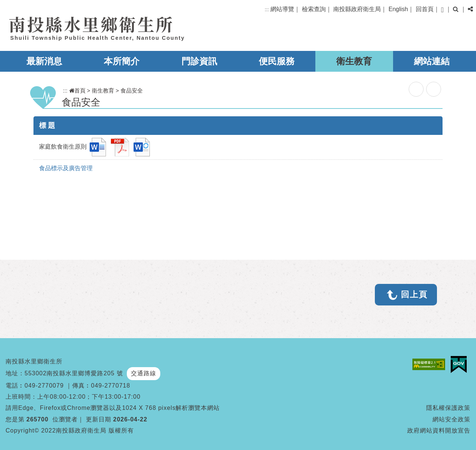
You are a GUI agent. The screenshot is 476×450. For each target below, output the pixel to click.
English (398, 9)
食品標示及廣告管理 (66, 168)
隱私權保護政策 (448, 408)
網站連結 (432, 61)
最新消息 (44, 61)
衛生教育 (354, 61)
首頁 (77, 90)
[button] (442, 10)
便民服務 (277, 61)
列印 (434, 89)
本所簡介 (122, 61)
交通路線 (144, 373)
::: (267, 9)
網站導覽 (282, 9)
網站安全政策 (451, 419)
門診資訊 (199, 61)
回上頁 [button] (414, 294)
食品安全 (132, 90)
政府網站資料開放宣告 (439, 430)
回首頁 (425, 9)
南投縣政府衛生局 (357, 9)
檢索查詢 (314, 9)
